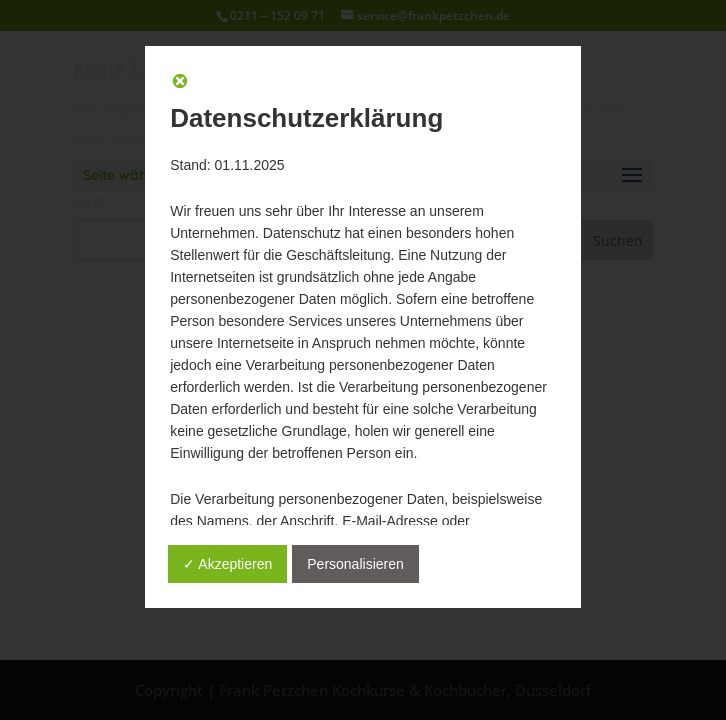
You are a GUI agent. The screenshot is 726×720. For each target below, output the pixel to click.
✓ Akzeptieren (227, 564)
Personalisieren (355, 564)
